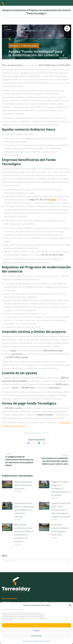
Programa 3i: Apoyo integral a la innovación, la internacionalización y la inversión (61, 488)
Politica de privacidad (28, 641)
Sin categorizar (8, 29)
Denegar (36, 631)
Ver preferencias (36, 636)
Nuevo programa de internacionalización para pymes (23, 485)
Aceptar (36, 625)
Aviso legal (48, 641)
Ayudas (6, 27)
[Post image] (7, 484)
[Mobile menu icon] (69, 3)
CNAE (53, 200)
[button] (70, 605)
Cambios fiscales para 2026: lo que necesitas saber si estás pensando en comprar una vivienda (61, 510)
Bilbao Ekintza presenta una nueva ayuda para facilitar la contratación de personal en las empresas (24, 533)
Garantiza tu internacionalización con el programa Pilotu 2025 (60, 530)
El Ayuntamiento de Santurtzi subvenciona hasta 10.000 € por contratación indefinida (24, 510)
